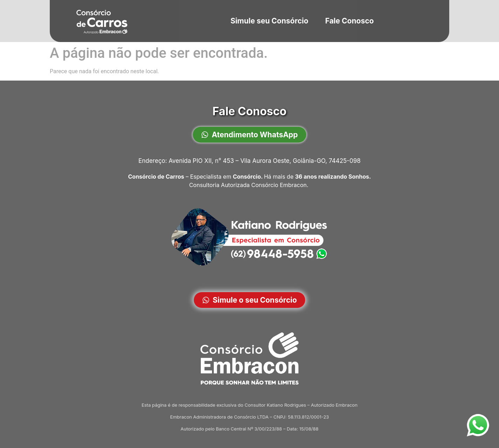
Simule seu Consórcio (269, 21)
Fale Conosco (350, 21)
